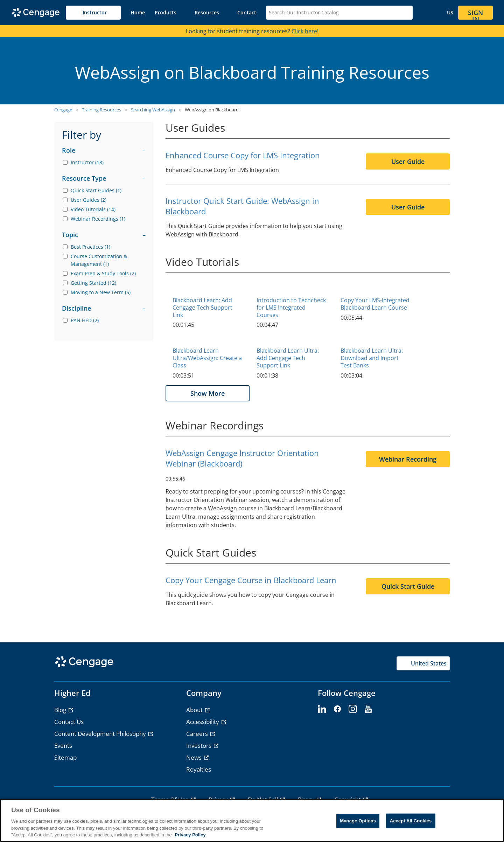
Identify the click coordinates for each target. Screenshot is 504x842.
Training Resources (101, 110)
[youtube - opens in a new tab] (368, 709)
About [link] (195, 710)
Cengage (63, 110)
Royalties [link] (199, 769)
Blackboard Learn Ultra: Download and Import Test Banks (372, 358)
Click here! (305, 31)
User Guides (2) (89, 200)
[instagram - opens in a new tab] (353, 709)
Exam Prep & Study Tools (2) (103, 273)
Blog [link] (61, 710)
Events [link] (63, 746)
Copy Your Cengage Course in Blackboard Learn (251, 580)
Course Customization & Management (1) (99, 260)
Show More (208, 393)
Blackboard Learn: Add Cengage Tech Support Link (202, 308)
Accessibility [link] (203, 722)
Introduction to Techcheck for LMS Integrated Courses (291, 308)
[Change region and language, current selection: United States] (444, 13)
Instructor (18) (87, 162)
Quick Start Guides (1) (96, 190)
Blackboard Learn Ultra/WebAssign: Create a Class (207, 358)
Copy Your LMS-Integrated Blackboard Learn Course (375, 304)
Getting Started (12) (93, 283)
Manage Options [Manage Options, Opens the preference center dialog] (358, 821)
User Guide (408, 161)
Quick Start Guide (408, 586)
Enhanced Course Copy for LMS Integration (243, 155)
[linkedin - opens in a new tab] (322, 709)
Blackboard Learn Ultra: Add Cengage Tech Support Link (288, 358)
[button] (170, 13)
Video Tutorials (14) (93, 209)
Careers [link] (198, 734)
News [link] (195, 757)
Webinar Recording (408, 459)
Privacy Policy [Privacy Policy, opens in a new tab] (190, 835)
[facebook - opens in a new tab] (337, 709)
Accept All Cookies (411, 821)
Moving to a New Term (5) (101, 292)
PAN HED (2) (85, 320)
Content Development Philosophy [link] (101, 734)
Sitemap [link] (65, 757)
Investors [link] (199, 746)
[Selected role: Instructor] (93, 13)
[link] (138, 13)
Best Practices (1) (90, 247)
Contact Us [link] (69, 722)
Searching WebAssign (153, 110)
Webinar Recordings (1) (98, 219)
